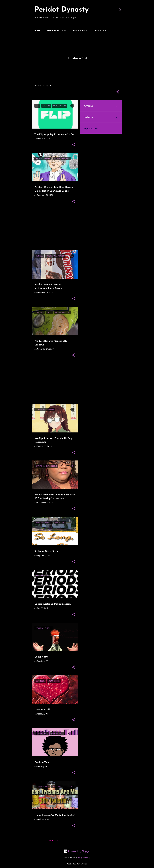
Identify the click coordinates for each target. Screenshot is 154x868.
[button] (118, 92)
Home (37, 30)
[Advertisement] (54, 229)
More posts (55, 841)
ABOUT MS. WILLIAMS (57, 30)
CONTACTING (101, 30)
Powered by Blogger (77, 851)
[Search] (120, 10)
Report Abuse (91, 129)
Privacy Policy (81, 30)
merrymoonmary (84, 857)
